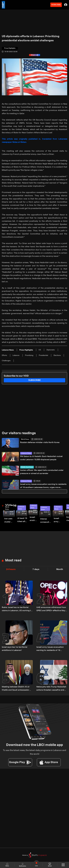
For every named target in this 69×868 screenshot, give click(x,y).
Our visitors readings (19, 433)
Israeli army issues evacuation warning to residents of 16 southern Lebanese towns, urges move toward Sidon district (43, 486)
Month (60, 569)
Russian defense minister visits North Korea (40, 443)
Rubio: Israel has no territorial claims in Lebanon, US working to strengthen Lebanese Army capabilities (17, 609)
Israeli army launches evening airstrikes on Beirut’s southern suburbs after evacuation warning (59, 520)
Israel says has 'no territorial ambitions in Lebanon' (15, 649)
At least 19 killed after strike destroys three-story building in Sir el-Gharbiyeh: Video (22, 520)
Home (7, 865)
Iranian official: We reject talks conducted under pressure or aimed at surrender (42, 472)
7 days (36, 569)
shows (50, 865)
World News (25, 439)
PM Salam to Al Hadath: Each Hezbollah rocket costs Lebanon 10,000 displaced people (41, 458)
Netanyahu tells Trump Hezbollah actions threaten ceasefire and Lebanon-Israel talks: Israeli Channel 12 (51, 689)
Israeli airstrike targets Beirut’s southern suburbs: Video (34, 519)
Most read (13, 560)
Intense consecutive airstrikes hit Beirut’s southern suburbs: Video (46, 521)
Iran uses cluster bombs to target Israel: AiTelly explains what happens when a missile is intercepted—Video (10, 521)
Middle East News (27, 467)
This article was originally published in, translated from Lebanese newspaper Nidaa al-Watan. (34, 141)
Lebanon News (26, 453)
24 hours (11, 569)
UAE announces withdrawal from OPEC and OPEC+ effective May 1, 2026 (51, 609)
